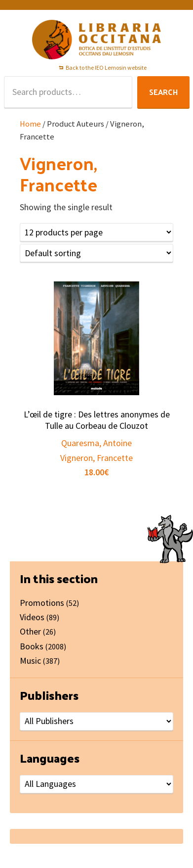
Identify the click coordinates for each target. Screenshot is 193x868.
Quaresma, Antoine (96, 443)
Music (30, 661)
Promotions (42, 603)
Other (30, 631)
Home (30, 124)
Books (32, 646)
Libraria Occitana (97, 40)
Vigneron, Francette (96, 458)
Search (163, 92)
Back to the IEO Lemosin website (106, 68)
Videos (32, 617)
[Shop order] (96, 253)
